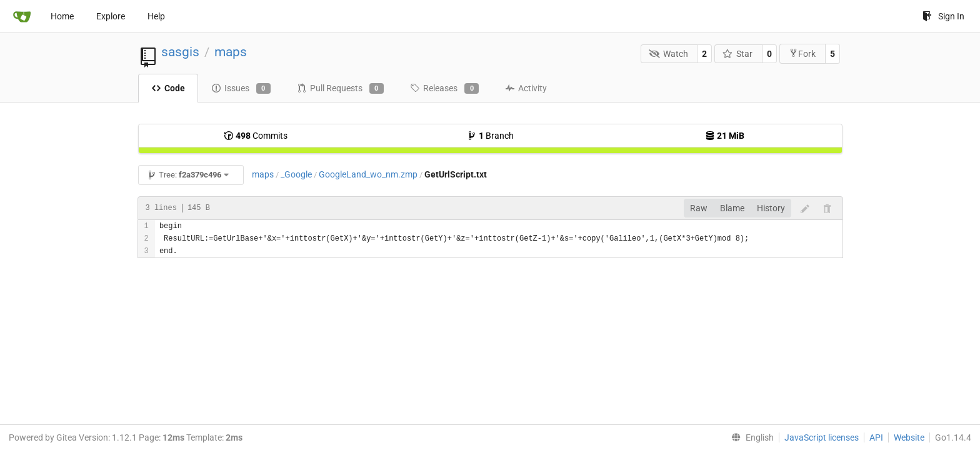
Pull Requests (340, 89)
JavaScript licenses (822, 437)
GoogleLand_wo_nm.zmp (368, 174)
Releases (444, 89)
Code (168, 88)
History (771, 208)
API (876, 437)
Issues (241, 89)
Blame (732, 208)
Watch (668, 54)
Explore (111, 16)
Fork (802, 53)
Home (62, 16)
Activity (526, 88)
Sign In (943, 16)
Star (738, 54)
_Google (296, 174)
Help (156, 16)
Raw (699, 208)
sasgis (180, 52)
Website (909, 437)
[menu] (750, 437)
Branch (490, 136)
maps (231, 52)
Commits (256, 136)
